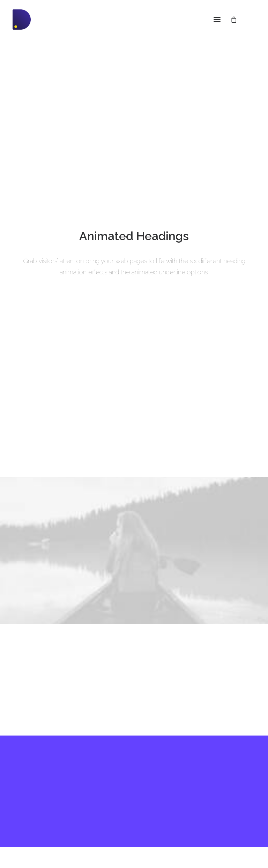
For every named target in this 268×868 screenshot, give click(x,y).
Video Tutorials (124, 792)
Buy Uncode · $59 (134, 703)
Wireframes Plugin (34, 776)
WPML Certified (31, 830)
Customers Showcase (218, 805)
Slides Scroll (27, 812)
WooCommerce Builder (40, 767)
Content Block (29, 794)
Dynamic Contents (34, 803)
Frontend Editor (30, 757)
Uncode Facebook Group (222, 770)
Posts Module (28, 785)
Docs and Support (129, 757)
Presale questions (128, 828)
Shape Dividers (30, 821)
